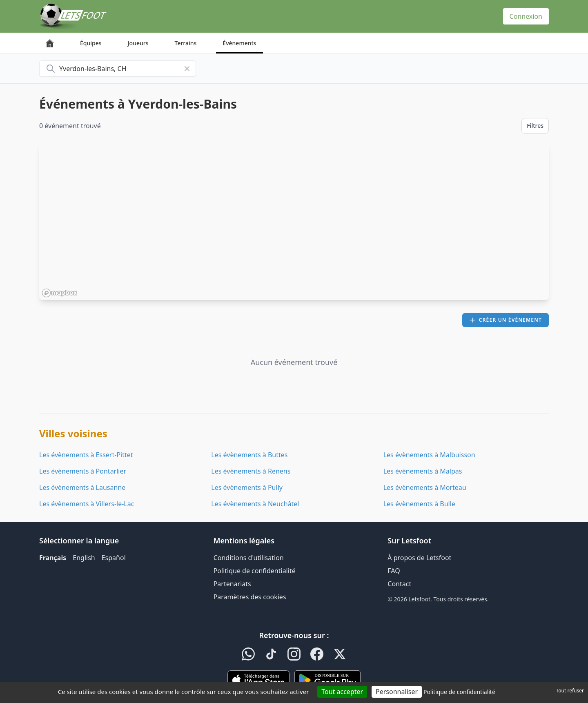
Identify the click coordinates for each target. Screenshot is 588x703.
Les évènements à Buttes (249, 455)
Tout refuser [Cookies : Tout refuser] (570, 691)
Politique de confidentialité (255, 571)
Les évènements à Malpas (423, 471)
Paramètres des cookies (250, 597)
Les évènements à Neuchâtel (255, 504)
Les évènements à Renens (251, 471)
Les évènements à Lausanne (82, 487)
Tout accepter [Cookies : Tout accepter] (342, 692)
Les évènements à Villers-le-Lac (87, 504)
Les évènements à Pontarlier (83, 471)
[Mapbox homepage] (60, 293)
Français (53, 558)
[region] (294, 222)
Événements (239, 43)
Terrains (186, 43)
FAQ (394, 571)
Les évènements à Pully (247, 487)
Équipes (91, 43)
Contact (399, 584)
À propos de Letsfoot (419, 558)
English (84, 558)
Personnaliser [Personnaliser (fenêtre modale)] (397, 692)
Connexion (526, 16)
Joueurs (138, 43)
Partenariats (232, 584)
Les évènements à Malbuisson (429, 455)
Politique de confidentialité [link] (459, 692)
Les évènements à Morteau (425, 487)
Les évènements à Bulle (419, 504)
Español (114, 558)
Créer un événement (506, 320)
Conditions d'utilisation (249, 558)
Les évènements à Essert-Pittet (86, 455)
